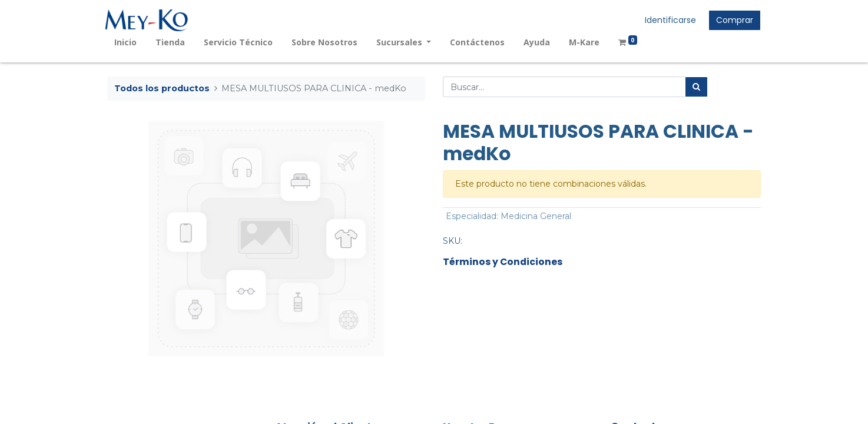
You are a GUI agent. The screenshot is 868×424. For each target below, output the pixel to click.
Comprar (732, 20)
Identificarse (668, 20)
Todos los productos (162, 88)
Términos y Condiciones (503, 262)
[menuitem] (128, 42)
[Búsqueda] (696, 87)
